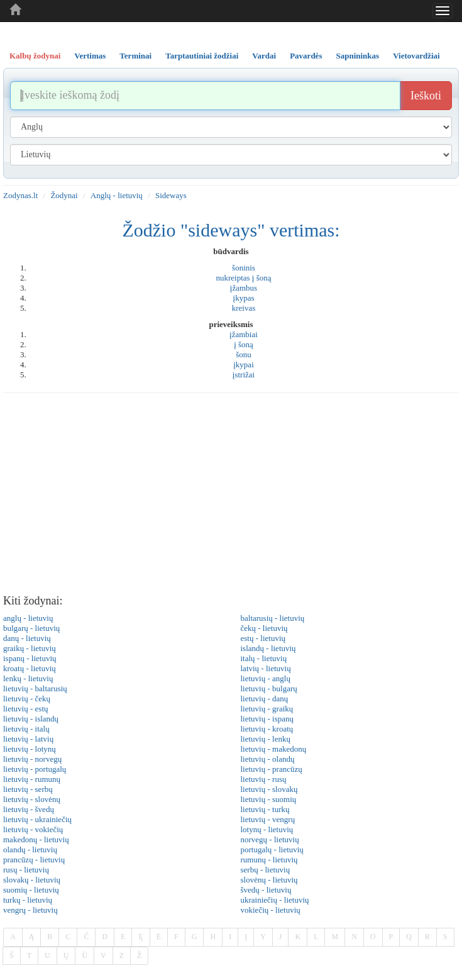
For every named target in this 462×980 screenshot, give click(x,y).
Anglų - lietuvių (117, 195)
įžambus (244, 288)
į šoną (244, 344)
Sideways (171, 195)
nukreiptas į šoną (243, 278)
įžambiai (244, 334)
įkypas (244, 298)
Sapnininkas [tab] (357, 56)
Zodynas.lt (20, 195)
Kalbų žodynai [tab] (35, 56)
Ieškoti (426, 96)
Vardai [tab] (264, 56)
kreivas (244, 308)
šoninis (244, 268)
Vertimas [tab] (90, 56)
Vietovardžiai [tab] (416, 56)
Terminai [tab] (135, 56)
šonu (244, 354)
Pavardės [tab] (306, 56)
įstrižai (244, 375)
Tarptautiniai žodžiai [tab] (202, 56)
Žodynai (64, 195)
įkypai (244, 365)
